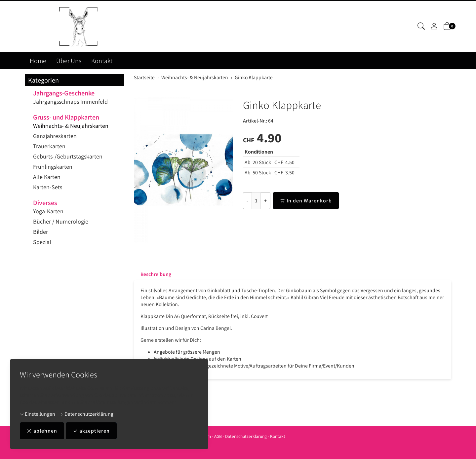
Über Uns (69, 60)
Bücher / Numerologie (61, 221)
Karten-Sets (48, 187)
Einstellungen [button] (38, 414)
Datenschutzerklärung (86, 414)
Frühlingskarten (53, 166)
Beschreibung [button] (156, 274)
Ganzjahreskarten (55, 136)
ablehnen (42, 431)
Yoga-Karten (48, 211)
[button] (421, 26)
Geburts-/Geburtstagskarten (68, 156)
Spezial (42, 242)
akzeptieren (91, 431)
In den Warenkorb (306, 201)
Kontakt (102, 60)
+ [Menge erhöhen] (265, 200)
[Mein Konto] (434, 26)
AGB (218, 436)
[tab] (153, 274)
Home (38, 60)
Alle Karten (47, 177)
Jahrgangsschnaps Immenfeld (70, 101)
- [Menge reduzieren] (247, 200)
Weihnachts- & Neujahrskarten (71, 125)
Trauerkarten (49, 146)
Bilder (40, 231)
